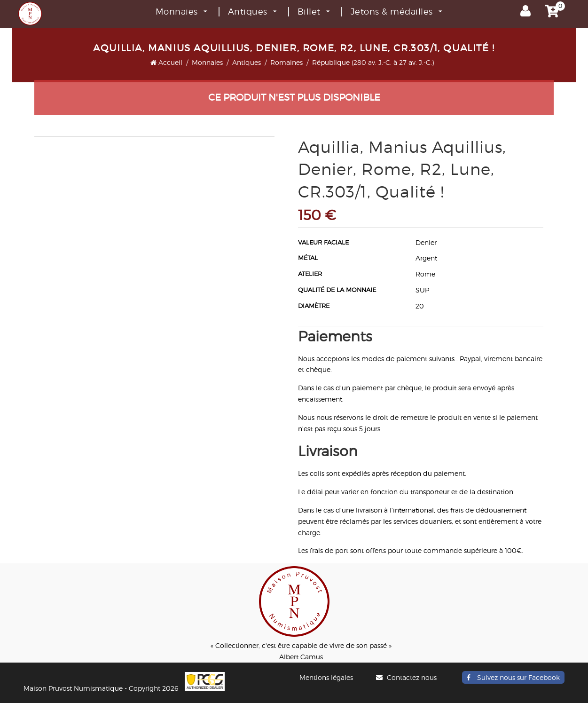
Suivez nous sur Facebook (513, 677)
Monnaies (181, 12)
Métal (308, 258)
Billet (314, 12)
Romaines (286, 62)
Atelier (310, 274)
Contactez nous (408, 677)
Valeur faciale (323, 242)
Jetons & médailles (396, 12)
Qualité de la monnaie (337, 290)
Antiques (252, 12)
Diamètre (314, 306)
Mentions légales (326, 677)
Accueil (166, 62)
